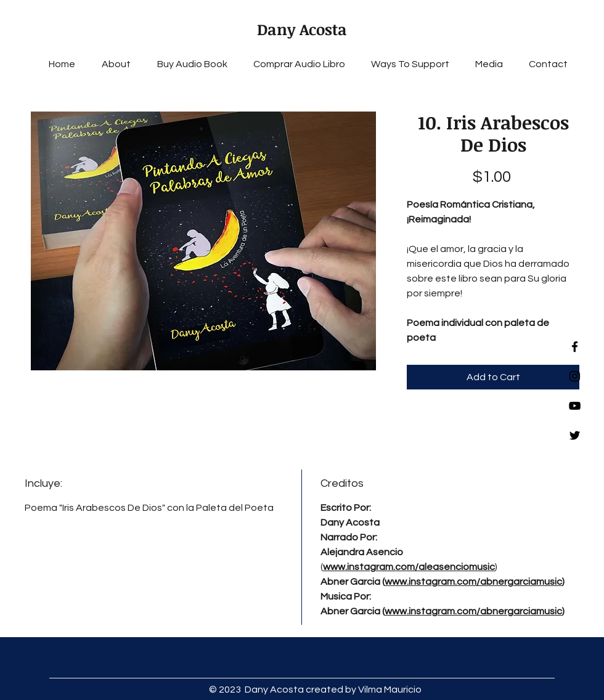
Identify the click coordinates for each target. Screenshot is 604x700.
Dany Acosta (302, 29)
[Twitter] (575, 435)
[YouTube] (575, 406)
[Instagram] (575, 376)
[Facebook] (575, 347)
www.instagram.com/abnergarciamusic (473, 582)
